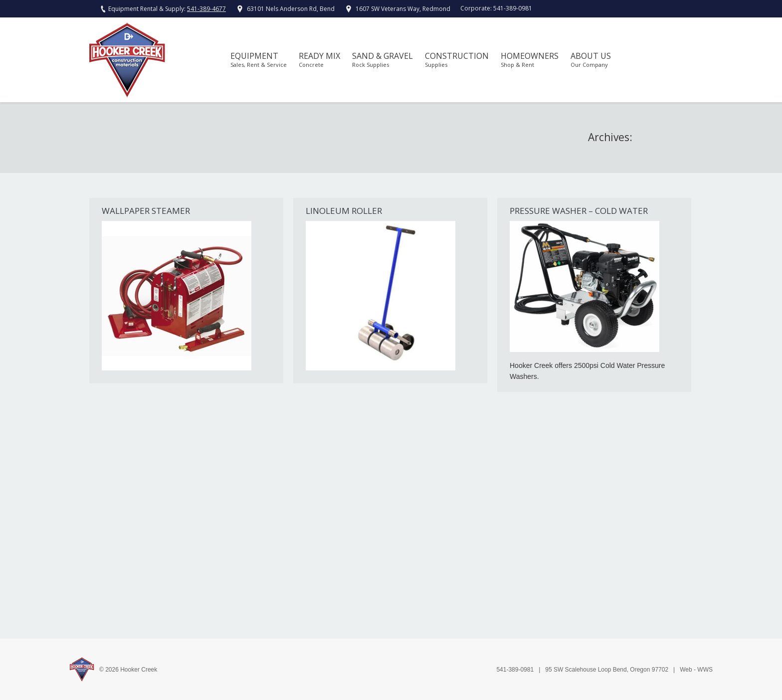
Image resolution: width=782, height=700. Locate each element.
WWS (705, 670)
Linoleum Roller (344, 211)
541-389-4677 (206, 9)
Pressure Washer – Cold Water (579, 211)
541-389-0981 (513, 8)
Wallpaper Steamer (146, 211)
